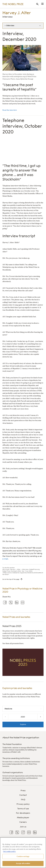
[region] (23, 853)
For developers (23, 813)
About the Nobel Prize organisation (21, 738)
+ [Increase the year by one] (40, 717)
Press (23, 791)
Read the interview (10, 110)
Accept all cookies (23, 863)
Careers (23, 822)
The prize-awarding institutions (16, 758)
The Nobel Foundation (12, 744)
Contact (23, 795)
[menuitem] (23, 791)
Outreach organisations (13, 772)
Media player (23, 817)
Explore (23, 724)
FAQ (23, 800)
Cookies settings (23, 856)
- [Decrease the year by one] (5, 717)
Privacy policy (23, 804)
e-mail (5, 559)
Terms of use (23, 809)
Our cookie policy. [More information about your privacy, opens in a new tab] (9, 851)
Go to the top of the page (11, 579)
